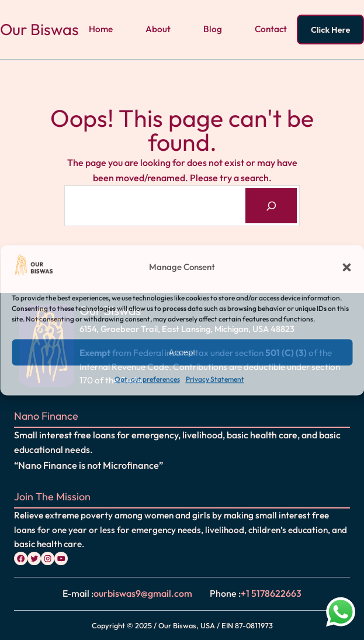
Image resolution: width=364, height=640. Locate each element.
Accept (182, 352)
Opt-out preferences (147, 380)
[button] (346, 268)
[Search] (271, 205)
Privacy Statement (215, 380)
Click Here (331, 30)
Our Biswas (39, 29)
